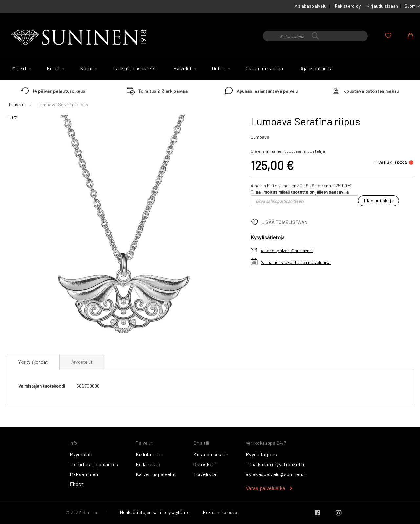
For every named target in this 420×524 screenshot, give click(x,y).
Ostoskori (205, 464)
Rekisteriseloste (220, 512)
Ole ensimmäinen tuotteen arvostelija (288, 151)
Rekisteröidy (348, 6)
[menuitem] (21, 68)
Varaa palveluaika (265, 488)
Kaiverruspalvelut (156, 474)
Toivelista (205, 474)
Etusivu (17, 104)
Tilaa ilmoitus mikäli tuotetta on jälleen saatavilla (300, 192)
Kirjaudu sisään (383, 6)
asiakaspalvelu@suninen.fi (276, 474)
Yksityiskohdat (33, 362)
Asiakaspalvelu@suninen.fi (287, 250)
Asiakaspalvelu (310, 6)
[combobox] (315, 36)
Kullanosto (148, 464)
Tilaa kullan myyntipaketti (275, 464)
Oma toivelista (388, 36)
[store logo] (80, 38)
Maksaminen (84, 474)
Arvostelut (82, 362)
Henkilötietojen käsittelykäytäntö (155, 512)
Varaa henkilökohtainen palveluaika (296, 262)
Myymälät (80, 454)
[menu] (210, 70)
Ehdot (77, 484)
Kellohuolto (149, 454)
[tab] (33, 362)
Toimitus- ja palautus (94, 464)
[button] (412, 6)
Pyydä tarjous (261, 454)
